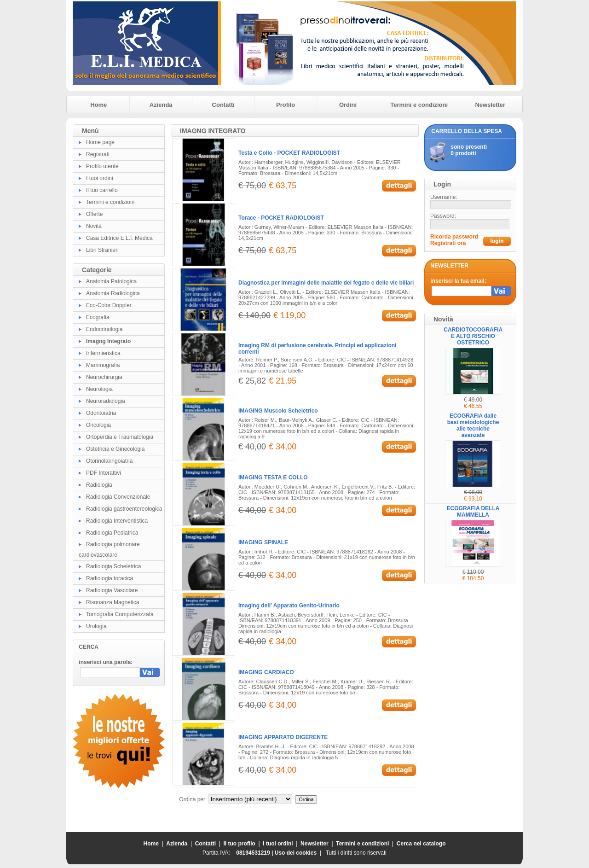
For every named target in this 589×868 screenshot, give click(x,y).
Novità (94, 226)
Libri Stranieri (102, 250)
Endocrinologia (104, 329)
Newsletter (490, 105)
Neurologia (99, 389)
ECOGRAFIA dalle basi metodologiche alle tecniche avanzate (473, 425)
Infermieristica (103, 353)
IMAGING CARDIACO (266, 672)
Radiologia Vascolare (112, 590)
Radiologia (99, 485)
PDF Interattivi (104, 473)
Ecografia (98, 317)
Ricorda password (454, 237)
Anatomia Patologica (111, 281)
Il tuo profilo (240, 844)
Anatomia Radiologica (113, 293)
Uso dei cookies (296, 853)
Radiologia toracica (110, 578)
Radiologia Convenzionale (118, 497)
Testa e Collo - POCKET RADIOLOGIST (289, 153)
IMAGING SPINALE (263, 542)
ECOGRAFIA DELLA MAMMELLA (473, 512)
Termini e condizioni (419, 105)
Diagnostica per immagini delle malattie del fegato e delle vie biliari (326, 283)
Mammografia (103, 365)
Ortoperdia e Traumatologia (120, 437)
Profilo (286, 105)
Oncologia (98, 425)
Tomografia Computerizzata (120, 614)
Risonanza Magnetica (113, 602)
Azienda (161, 105)
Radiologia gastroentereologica (124, 509)
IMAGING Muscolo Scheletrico (278, 411)
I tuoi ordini (100, 178)
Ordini (348, 105)
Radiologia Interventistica (117, 521)
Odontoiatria (101, 413)
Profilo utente (102, 166)
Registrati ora (448, 243)
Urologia (96, 626)
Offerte (94, 214)
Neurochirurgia (104, 377)
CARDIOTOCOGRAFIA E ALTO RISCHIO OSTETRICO (473, 336)
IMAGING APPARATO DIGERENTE (283, 737)
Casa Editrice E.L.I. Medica (119, 238)
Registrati (98, 154)
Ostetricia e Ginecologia (115, 449)
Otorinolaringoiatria (109, 461)
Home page (100, 142)
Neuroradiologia (106, 401)
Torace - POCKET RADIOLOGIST (281, 218)
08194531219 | (255, 853)
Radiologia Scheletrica (113, 566)
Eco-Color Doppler (109, 305)
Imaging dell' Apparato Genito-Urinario (289, 606)
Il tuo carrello (102, 190)
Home (98, 105)
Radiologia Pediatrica (112, 533)
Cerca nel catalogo (421, 844)
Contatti (223, 105)
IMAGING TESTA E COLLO (273, 478)
